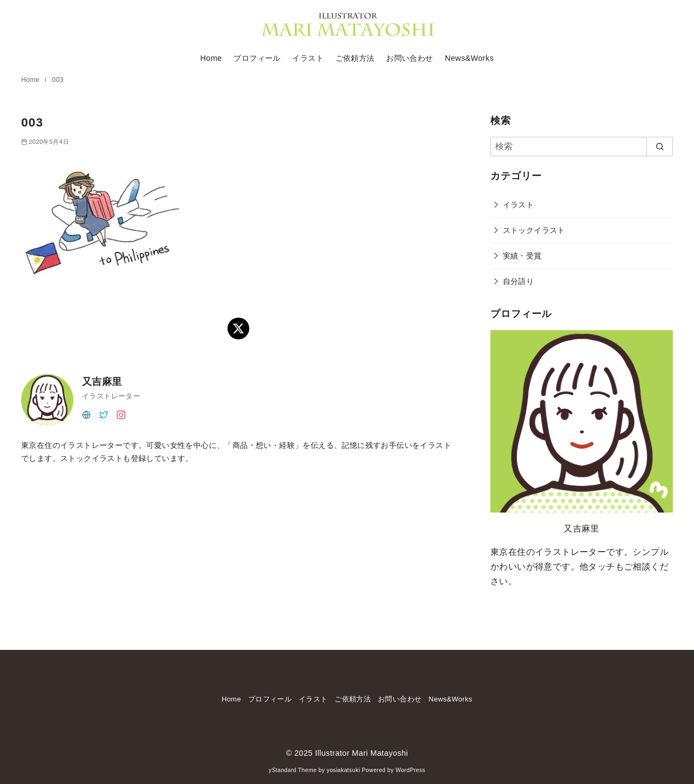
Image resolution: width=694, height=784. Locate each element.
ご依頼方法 (355, 58)
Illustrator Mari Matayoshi (361, 753)
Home (211, 58)
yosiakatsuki (343, 770)
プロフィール (257, 58)
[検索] (582, 147)
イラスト (308, 58)
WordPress (410, 770)
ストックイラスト (534, 230)
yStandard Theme (293, 770)
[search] (660, 147)
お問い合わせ (409, 58)
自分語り (519, 281)
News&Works (469, 58)
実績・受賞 (522, 256)
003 (58, 80)
